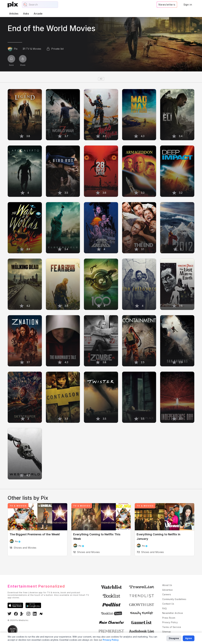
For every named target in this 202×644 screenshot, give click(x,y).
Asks (26, 14)
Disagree (174, 638)
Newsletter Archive (173, 613)
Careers (167, 594)
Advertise (167, 590)
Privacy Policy (170, 622)
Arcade (38, 14)
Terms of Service (172, 627)
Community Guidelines (174, 599)
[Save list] (11, 59)
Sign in (188, 5)
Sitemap (167, 632)
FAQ (164, 608)
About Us (167, 585)
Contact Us (168, 604)
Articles (14, 14)
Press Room (169, 618)
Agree (189, 638)
